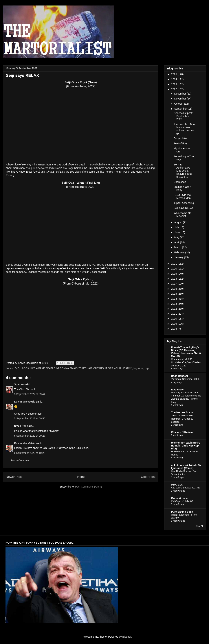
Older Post (148, 477)
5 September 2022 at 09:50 (30, 418)
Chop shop (180, 182)
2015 (174, 294)
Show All (199, 526)
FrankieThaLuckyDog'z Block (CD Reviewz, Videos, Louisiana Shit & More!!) (186, 352)
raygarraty (177, 390)
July (177, 227)
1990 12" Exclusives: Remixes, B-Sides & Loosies (182, 419)
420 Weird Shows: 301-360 (186, 488)
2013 (174, 304)
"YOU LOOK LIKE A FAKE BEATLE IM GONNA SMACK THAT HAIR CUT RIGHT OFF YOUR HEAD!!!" (73, 368)
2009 (174, 324)
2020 (174, 269)
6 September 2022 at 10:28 (30, 453)
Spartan (19, 384)
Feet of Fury (180, 143)
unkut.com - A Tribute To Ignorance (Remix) (186, 467)
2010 (174, 319)
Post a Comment (20, 460)
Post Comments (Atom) (88, 487)
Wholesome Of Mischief (182, 215)
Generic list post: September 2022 (183, 116)
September (181, 109)
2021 (174, 264)
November (180, 99)
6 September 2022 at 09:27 (30, 436)
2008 (174, 329)
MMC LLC (177, 485)
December (180, 94)
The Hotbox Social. (183, 412)
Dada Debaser (180, 376)
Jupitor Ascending (184, 203)
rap (147, 368)
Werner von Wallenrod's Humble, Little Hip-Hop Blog (186, 446)
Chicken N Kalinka (182, 432)
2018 (174, 279)
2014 (174, 299)
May (177, 237)
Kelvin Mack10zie (25, 402)
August (178, 222)
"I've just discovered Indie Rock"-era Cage (50, 168)
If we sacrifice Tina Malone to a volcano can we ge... (184, 129)
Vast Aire (141, 168)
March (178, 247)
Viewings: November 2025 (185, 379)
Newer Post (14, 477)
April (177, 242)
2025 (174, 74)
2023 (174, 84)
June (177, 232)
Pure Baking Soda (182, 512)
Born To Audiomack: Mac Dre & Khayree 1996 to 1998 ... (183, 171)
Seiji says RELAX (184, 208)
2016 (174, 289)
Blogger (127, 637)
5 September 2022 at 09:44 (30, 394)
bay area (138, 368)
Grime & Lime (179, 498)
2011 (174, 314)
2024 (174, 79)
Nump (83, 272)
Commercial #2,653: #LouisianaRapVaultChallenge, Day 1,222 (186, 362)
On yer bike (180, 138)
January (179, 257)
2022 (174, 89)
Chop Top (25, 389)
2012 (174, 309)
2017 (174, 284)
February (180, 252)
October (179, 104)
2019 (174, 274)
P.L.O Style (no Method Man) (183, 196)
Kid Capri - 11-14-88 (182, 501)
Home (81, 477)
